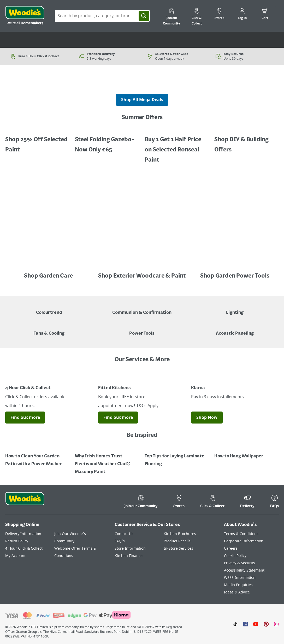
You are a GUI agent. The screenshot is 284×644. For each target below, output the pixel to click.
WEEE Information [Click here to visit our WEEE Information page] (240, 578)
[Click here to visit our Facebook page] (245, 624)
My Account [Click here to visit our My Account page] (15, 556)
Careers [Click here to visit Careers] (231, 548)
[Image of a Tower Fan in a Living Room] (49, 330)
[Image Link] (49, 266)
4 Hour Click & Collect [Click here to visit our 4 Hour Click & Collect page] (24, 548)
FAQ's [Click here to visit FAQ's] (120, 541)
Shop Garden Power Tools (235, 276)
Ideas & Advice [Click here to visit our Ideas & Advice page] (237, 592)
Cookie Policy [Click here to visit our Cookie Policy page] (235, 556)
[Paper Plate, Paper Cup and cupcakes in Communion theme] (142, 309)
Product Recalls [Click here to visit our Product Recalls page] (177, 541)
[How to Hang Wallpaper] (247, 452)
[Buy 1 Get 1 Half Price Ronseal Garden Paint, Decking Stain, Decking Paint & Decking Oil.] (107, 141)
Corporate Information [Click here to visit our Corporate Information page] (244, 541)
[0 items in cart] (265, 15)
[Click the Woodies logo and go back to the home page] (25, 16)
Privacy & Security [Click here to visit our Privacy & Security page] (239, 563)
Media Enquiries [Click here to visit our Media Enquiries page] (238, 585)
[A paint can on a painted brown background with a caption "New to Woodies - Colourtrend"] (49, 309)
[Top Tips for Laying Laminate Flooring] (177, 456)
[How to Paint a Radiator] (107, 460)
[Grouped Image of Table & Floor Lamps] (235, 309)
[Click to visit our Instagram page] (276, 624)
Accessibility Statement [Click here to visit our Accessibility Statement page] (244, 570)
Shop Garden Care (49, 276)
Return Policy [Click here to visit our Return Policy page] (17, 541)
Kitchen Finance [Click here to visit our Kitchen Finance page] (129, 556)
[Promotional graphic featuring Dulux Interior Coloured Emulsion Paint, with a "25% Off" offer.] (37, 141)
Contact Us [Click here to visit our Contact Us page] (124, 534)
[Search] (144, 16)
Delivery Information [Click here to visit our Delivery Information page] (23, 534)
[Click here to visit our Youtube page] (256, 624)
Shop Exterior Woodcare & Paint (142, 276)
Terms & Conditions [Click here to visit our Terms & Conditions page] (241, 534)
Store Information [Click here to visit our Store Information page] (130, 548)
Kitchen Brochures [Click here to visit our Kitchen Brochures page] (180, 534)
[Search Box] (102, 16)
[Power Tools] (142, 330)
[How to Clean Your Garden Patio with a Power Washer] (37, 456)
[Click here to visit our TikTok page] (235, 624)
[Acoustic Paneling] (235, 330)
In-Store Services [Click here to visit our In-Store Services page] (178, 548)
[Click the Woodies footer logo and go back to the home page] (25, 502)
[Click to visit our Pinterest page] (266, 624)
